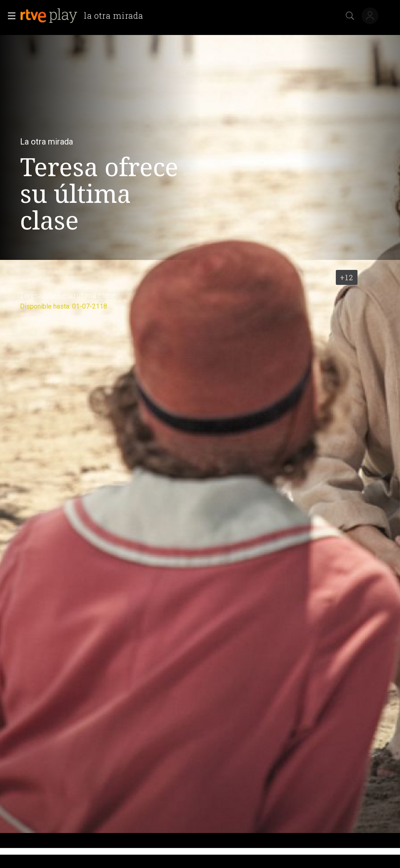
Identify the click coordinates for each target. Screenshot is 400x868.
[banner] (85, 16)
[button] (9, 16)
